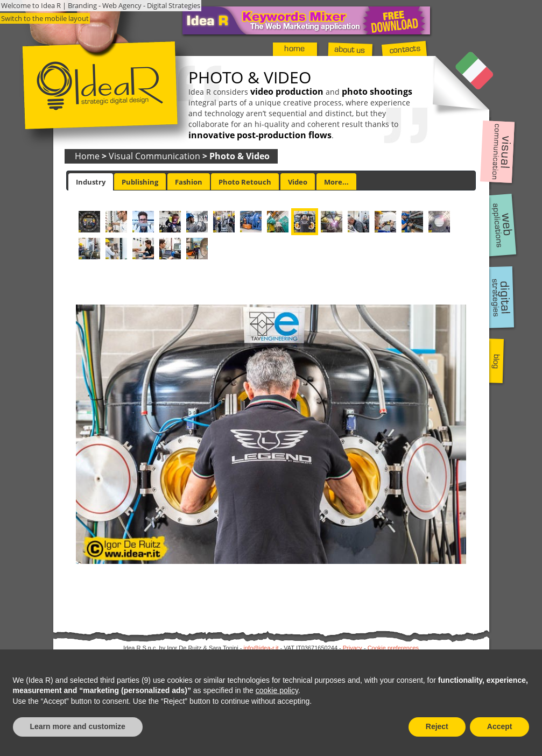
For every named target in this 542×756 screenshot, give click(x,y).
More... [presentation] (336, 182)
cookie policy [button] (277, 690)
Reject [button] (437, 726)
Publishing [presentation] (140, 182)
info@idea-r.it (261, 648)
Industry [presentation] (91, 182)
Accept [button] (500, 726)
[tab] (91, 182)
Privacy (353, 648)
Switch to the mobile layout (45, 18)
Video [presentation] (298, 182)
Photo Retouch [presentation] (245, 182)
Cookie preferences (393, 648)
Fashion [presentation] (189, 182)
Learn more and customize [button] (78, 726)
